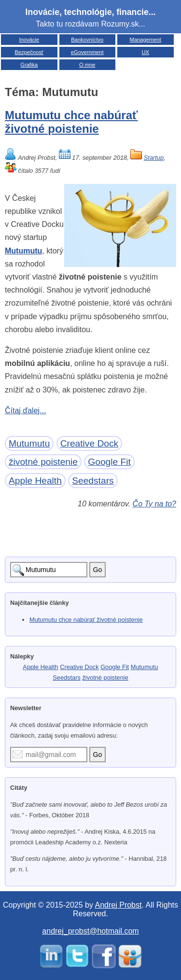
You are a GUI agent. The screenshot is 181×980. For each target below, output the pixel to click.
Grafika (29, 65)
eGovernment (87, 52)
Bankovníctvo (87, 40)
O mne (87, 65)
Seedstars (93, 481)
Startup (154, 158)
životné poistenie (43, 462)
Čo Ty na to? (154, 504)
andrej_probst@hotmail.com (90, 931)
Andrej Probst (118, 905)
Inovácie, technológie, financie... (91, 12)
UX (145, 52)
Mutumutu (23, 251)
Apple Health (35, 481)
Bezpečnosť (29, 52)
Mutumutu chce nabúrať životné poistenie (71, 122)
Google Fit (109, 462)
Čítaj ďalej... (25, 411)
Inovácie (29, 40)
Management (146, 40)
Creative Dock (90, 443)
